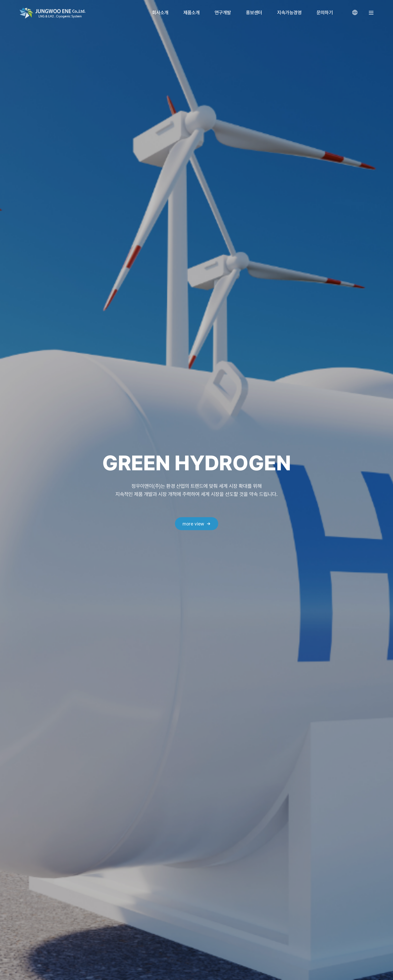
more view (193, 524)
